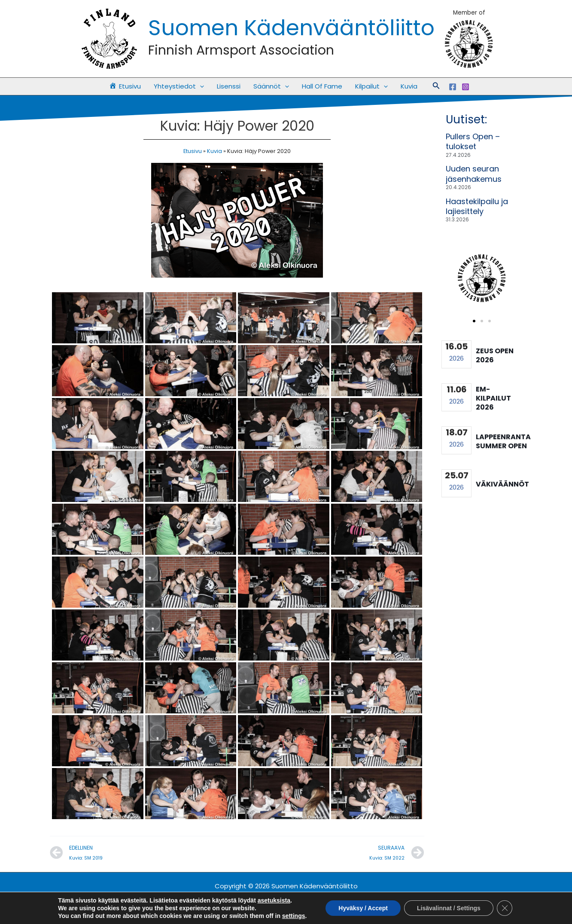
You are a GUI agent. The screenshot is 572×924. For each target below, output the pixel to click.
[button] (200, 86)
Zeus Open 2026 (495, 355)
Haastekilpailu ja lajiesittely (477, 206)
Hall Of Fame (322, 86)
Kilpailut (371, 86)
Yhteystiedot (179, 86)
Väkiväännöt (502, 484)
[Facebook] (453, 87)
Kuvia (409, 86)
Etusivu (193, 151)
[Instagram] (466, 87)
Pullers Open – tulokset (473, 141)
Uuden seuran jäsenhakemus (474, 174)
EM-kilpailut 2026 (493, 398)
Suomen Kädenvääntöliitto (291, 28)
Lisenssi (229, 86)
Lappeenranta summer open (503, 441)
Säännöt (271, 86)
